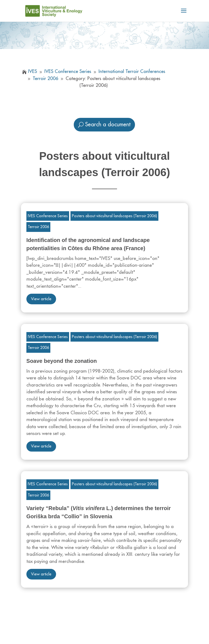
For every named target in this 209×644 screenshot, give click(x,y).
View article (41, 299)
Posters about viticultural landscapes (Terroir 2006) (114, 216)
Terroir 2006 (38, 227)
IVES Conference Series (48, 216)
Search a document (108, 125)
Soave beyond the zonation (62, 361)
